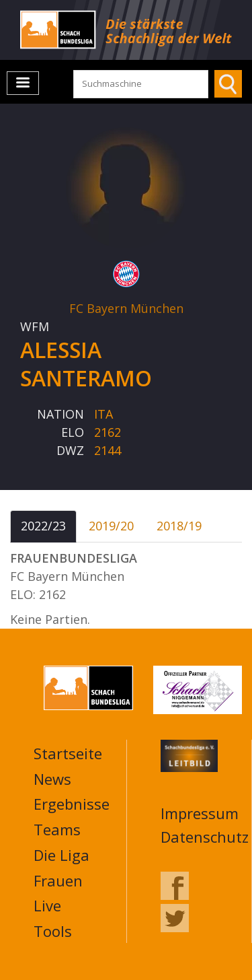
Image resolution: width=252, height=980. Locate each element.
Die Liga (61, 855)
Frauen (58, 880)
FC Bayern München (126, 308)
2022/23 (43, 526)
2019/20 (111, 526)
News (52, 779)
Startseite (68, 753)
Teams (57, 829)
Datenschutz (205, 837)
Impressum (200, 813)
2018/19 (179, 526)
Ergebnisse (72, 804)
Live (47, 905)
